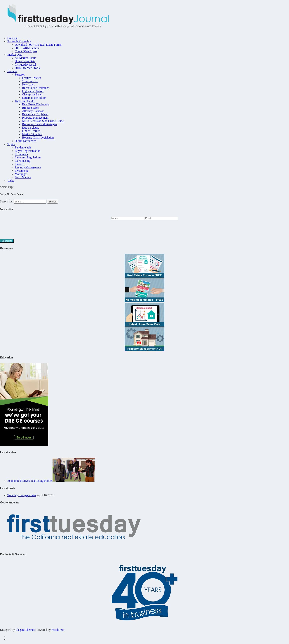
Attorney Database (33, 111)
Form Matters (23, 177)
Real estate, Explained (35, 114)
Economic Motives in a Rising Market (30, 481)
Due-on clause (31, 128)
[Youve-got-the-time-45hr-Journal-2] (24, 445)
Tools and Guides (25, 101)
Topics (11, 144)
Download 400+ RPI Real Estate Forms (38, 45)
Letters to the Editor (34, 98)
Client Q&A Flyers (26, 51)
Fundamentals (23, 147)
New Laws (28, 84)
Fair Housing (22, 161)
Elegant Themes (25, 630)
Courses (12, 38)
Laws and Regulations (28, 157)
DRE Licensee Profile (28, 68)
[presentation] (28, 230)
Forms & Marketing (19, 41)
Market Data (15, 55)
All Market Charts (25, 58)
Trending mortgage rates (22, 495)
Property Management (35, 118)
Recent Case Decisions (36, 88)
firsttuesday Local (25, 65)
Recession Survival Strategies (40, 124)
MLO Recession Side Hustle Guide (43, 121)
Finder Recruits (31, 131)
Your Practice (30, 81)
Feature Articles (32, 78)
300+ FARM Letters (27, 48)
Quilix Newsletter (25, 141)
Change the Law (32, 94)
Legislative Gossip (33, 91)
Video (11, 181)
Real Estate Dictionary (35, 104)
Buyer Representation (28, 151)
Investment (21, 171)
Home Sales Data (25, 61)
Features (12, 71)
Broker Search (31, 108)
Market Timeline (32, 134)
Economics (21, 154)
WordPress (58, 630)
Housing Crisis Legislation (38, 138)
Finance (19, 164)
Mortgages (21, 174)
